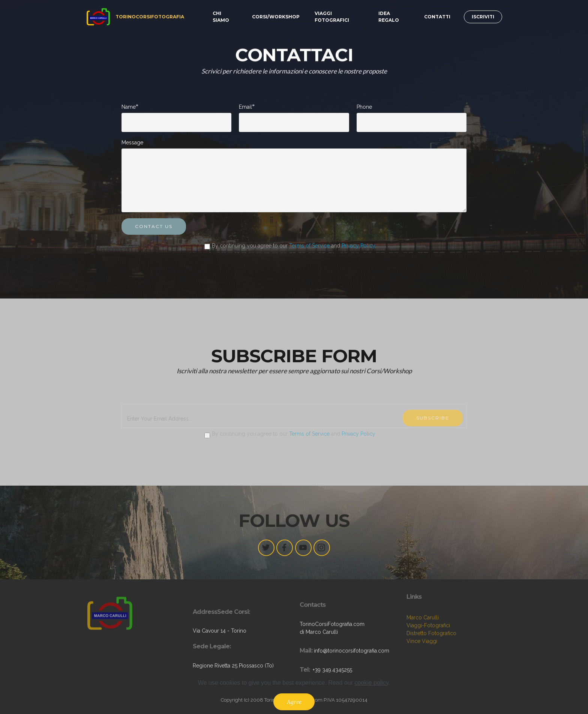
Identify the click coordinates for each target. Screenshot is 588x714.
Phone (364, 107)
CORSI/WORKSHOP (276, 17)
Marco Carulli (423, 631)
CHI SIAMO (221, 17)
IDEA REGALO (389, 17)
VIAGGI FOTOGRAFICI (332, 17)
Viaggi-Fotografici (428, 639)
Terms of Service (309, 246)
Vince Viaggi (422, 654)
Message (132, 142)
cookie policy (371, 690)
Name (129, 107)
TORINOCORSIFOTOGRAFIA (150, 17)
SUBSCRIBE (433, 435)
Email (245, 107)
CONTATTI (437, 17)
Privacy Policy (358, 246)
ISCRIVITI (483, 17)
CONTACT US (154, 227)
